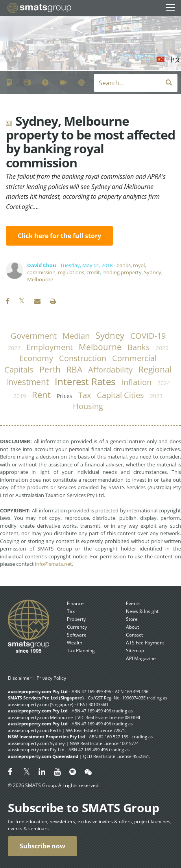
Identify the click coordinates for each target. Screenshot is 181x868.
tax (85, 395)
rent (41, 395)
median (76, 336)
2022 (14, 348)
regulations (71, 272)
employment (50, 347)
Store (132, 619)
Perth (50, 369)
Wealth (75, 643)
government (34, 336)
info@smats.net (54, 564)
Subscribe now (42, 846)
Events (133, 603)
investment (27, 382)
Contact (134, 635)
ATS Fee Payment (145, 643)
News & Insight (142, 611)
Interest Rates (85, 382)
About (132, 627)
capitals (19, 370)
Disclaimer (20, 678)
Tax (71, 611)
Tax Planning (81, 651)
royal (139, 265)
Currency (77, 627)
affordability (110, 370)
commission (41, 272)
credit (93, 272)
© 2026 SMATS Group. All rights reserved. (54, 785)
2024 (164, 383)
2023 (156, 396)
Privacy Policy (51, 678)
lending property (122, 272)
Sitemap (135, 651)
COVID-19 (148, 336)
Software (77, 635)
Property (76, 619)
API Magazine (141, 658)
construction (83, 358)
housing (88, 406)
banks (124, 265)
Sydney (153, 272)
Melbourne (40, 279)
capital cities (120, 395)
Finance (75, 603)
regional (155, 369)
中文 (175, 59)
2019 (20, 396)
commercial (134, 358)
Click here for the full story (59, 236)
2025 (162, 348)
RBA (74, 369)
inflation (136, 382)
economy (36, 358)
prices (65, 396)
